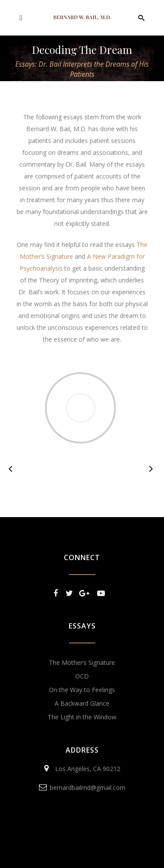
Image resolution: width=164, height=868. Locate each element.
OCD (82, 676)
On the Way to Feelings (82, 690)
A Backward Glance (82, 703)
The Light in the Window (82, 717)
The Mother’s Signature (82, 663)
